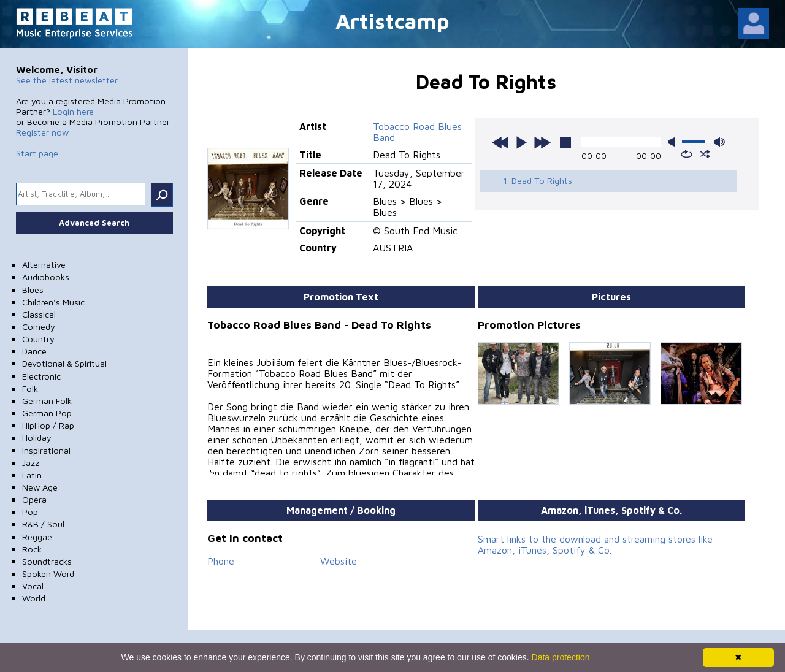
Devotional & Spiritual (64, 363)
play (521, 142)
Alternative (44, 265)
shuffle (705, 154)
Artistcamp (392, 21)
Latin (32, 475)
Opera (34, 499)
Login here (73, 111)
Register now (42, 132)
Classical (39, 314)
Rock (32, 549)
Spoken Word (48, 574)
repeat (687, 154)
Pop (30, 512)
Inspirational (46, 450)
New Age (40, 487)
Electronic (41, 376)
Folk (30, 388)
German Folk (47, 401)
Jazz (31, 463)
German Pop (47, 413)
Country (38, 339)
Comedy (39, 326)
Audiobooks (46, 277)
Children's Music (53, 302)
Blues (33, 290)
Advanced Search (94, 223)
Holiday (37, 437)
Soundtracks (47, 561)
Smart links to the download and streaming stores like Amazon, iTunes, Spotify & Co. (595, 544)
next (542, 142)
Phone (221, 561)
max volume (719, 142)
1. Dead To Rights (538, 181)
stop (565, 142)
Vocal (33, 586)
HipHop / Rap (48, 425)
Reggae (37, 537)
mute (674, 142)
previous (500, 142)
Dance (34, 351)
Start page (37, 153)
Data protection (561, 657)
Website (339, 561)
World (34, 598)
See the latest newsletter (67, 80)
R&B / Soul (43, 524)
